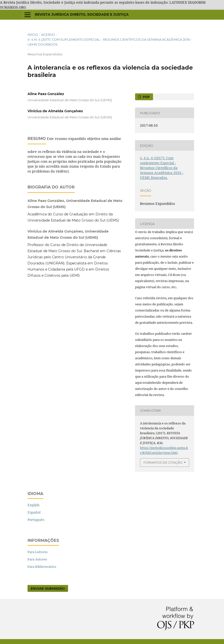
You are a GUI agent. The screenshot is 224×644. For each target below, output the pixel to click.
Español (34, 512)
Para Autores (37, 559)
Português (36, 520)
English (34, 505)
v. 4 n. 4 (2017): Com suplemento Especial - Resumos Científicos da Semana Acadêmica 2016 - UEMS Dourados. (110, 42)
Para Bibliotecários (42, 567)
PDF (146, 97)
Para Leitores (38, 552)
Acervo (48, 35)
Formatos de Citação (163, 462)
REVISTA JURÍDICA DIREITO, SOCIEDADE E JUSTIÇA (82, 14)
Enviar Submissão (48, 588)
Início (33, 35)
